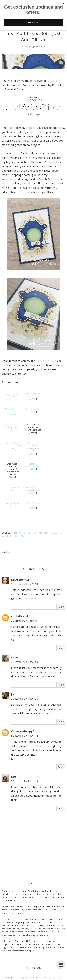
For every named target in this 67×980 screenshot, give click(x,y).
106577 (13, 399)
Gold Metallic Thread (33, 504)
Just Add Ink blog (46, 361)
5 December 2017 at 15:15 (24, 781)
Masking (56, 533)
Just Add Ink (54, 81)
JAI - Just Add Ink (38, 533)
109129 (33, 493)
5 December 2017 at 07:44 (24, 736)
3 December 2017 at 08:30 (24, 699)
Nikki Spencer (20, 579)
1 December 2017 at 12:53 (24, 584)
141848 (33, 469)
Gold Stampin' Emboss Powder (33, 489)
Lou (13, 777)
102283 (13, 506)
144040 (33, 453)
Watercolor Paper (33, 409)
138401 (33, 508)
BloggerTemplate (54, 977)
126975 (13, 430)
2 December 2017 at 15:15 (24, 621)
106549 (13, 414)
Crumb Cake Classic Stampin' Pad (13, 426)
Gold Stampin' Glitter (13, 489)
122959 (33, 412)
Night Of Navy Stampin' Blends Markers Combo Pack (33, 447)
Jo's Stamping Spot (23, 977)
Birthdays (19, 533)
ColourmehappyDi (23, 731)
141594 (13, 451)
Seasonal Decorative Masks (33, 465)
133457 (13, 493)
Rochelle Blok (20, 616)
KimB (14, 657)
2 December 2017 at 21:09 (24, 662)
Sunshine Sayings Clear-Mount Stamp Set (13, 446)
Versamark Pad (13, 503)
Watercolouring (13, 536)
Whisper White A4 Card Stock (13, 410)
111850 (33, 399)
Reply (61, 607)
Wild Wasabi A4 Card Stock (33, 395)
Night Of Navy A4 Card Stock (13, 395)
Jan (13, 694)
